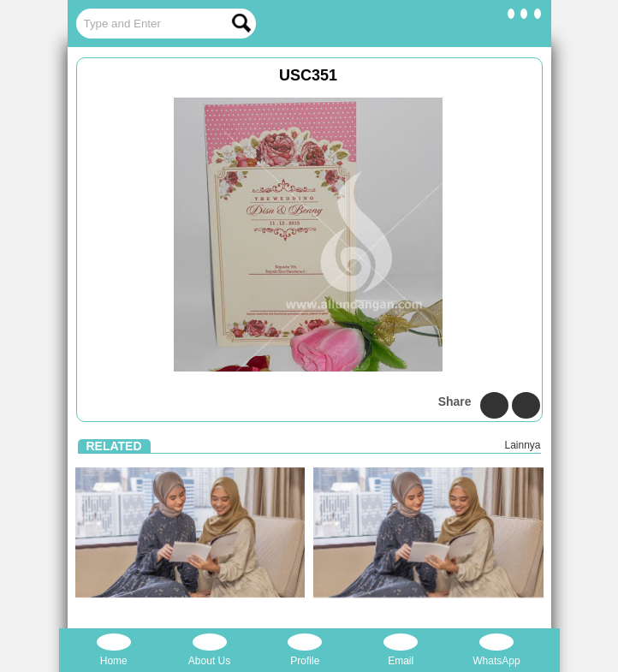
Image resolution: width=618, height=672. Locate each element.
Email (401, 650)
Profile (305, 650)
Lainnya (522, 445)
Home (114, 650)
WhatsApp (496, 650)
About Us (209, 650)
